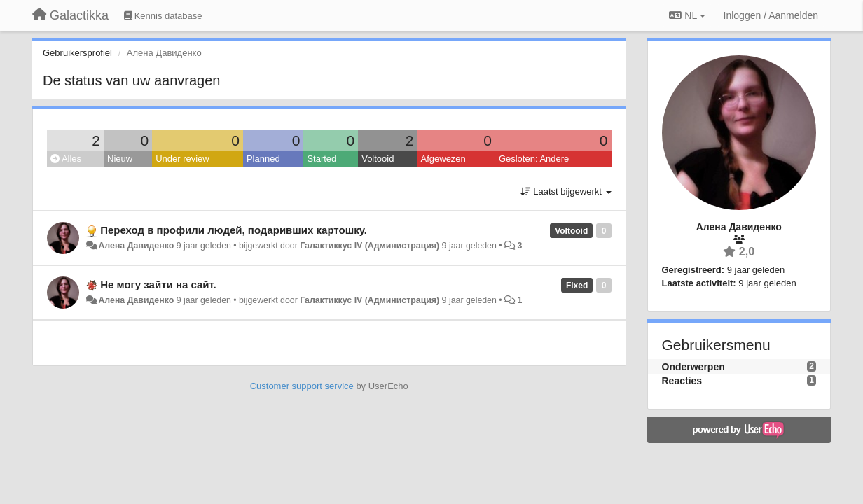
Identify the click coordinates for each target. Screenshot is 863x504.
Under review (182, 159)
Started (322, 159)
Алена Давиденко (136, 246)
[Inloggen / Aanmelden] (771, 15)
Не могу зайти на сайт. (158, 285)
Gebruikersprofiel (77, 53)
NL (687, 15)
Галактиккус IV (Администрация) (370, 246)
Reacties (682, 381)
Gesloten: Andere (534, 159)
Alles (66, 159)
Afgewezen (443, 159)
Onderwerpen (693, 367)
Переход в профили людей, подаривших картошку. (234, 230)
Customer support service (302, 386)
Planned (263, 159)
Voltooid (378, 159)
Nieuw (120, 159)
